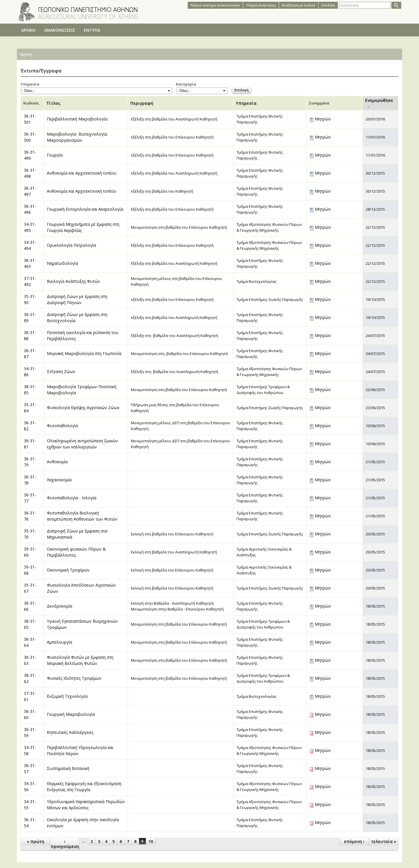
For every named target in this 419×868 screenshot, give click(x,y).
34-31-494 (30, 245)
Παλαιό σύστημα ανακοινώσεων (215, 5)
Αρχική (26, 54)
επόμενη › (354, 841)
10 (151, 841)
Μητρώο (323, 119)
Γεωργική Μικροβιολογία (71, 714)
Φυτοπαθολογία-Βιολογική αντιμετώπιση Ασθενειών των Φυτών (82, 516)
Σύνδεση (328, 5)
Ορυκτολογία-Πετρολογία (71, 245)
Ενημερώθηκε (379, 103)
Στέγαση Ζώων (61, 371)
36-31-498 (30, 173)
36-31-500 (30, 137)
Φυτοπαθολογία (62, 426)
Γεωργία (55, 155)
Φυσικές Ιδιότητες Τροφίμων (74, 678)
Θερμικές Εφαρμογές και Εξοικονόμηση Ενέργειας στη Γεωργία (84, 787)
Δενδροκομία (60, 606)
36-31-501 (30, 119)
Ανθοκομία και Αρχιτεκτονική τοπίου (82, 173)
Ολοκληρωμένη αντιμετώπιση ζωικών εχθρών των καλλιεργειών (82, 444)
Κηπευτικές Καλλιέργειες (70, 732)
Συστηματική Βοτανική (68, 768)
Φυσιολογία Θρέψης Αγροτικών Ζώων (83, 408)
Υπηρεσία (30, 84)
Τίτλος (53, 103)
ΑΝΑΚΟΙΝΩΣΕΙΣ (60, 30)
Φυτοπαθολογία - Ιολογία (72, 498)
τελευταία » (384, 841)
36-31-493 (30, 263)
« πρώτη (35, 841)
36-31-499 (30, 155)
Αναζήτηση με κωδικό (299, 5)
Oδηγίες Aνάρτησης (261, 5)
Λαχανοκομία (59, 480)
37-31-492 (30, 281)
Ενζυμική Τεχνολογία (67, 696)
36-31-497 (30, 191)
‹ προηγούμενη (65, 844)
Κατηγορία (186, 84)
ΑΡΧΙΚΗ (28, 30)
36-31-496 (30, 209)
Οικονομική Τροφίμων (68, 570)
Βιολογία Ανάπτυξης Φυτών (73, 281)
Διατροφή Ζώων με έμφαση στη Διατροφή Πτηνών (77, 299)
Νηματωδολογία (62, 263)
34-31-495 (30, 227)
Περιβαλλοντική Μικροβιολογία (77, 119)
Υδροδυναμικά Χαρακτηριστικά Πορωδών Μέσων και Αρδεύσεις (86, 805)
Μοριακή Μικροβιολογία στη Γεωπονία (84, 353)
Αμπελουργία (60, 642)
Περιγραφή (142, 103)
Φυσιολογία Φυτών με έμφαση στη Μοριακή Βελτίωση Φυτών (80, 660)
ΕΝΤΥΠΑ (92, 30)
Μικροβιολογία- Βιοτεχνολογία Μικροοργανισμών (77, 137)
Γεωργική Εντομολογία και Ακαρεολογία (85, 209)
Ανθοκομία (57, 462)
